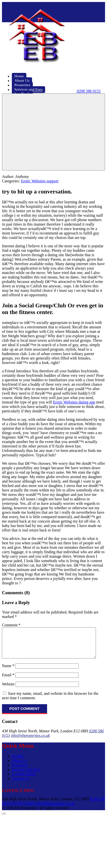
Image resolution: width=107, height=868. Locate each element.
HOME (18, 762)
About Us (19, 767)
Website (8, 690)
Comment (11, 625)
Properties (20, 771)
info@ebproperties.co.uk (30, 741)
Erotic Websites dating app (74, 402)
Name (8, 672)
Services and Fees (26, 775)
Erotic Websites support (40, 181)
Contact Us (21, 784)
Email (8, 681)
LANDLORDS (24, 780)
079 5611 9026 (23, 809)
